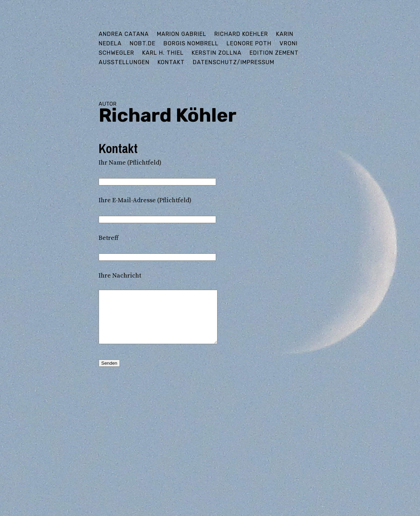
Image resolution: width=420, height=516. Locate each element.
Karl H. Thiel (163, 53)
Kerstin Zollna (217, 53)
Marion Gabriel (182, 34)
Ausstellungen (124, 62)
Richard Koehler (241, 34)
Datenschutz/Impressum (234, 62)
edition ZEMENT (274, 53)
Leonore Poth (249, 43)
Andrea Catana (124, 34)
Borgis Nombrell (191, 43)
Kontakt (171, 62)
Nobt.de (143, 43)
